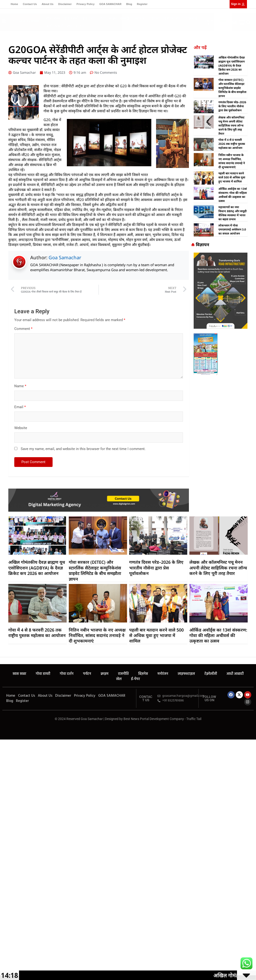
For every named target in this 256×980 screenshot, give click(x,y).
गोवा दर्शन (88, 18)
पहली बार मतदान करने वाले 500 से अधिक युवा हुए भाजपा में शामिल (232, 177)
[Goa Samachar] (221, 255)
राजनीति (126, 18)
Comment (23, 329)
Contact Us (30, 4)
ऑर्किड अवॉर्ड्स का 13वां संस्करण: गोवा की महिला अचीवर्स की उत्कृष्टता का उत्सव (233, 195)
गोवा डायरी (71, 18)
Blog (129, 4)
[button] (248, 23)
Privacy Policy (85, 4)
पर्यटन (102, 18)
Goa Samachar (65, 257)
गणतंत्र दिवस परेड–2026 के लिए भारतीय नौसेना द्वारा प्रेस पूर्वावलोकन (232, 106)
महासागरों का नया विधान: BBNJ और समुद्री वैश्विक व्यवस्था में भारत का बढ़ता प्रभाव (233, 213)
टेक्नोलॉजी (190, 18)
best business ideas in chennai (196, 381)
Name (20, 386)
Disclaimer (65, 4)
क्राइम (113, 18)
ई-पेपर (80, 26)
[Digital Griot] (99, 491)
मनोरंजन (154, 18)
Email (20, 407)
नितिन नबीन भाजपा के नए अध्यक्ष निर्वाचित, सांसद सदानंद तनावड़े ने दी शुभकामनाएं (232, 161)
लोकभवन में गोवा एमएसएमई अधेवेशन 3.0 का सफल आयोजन (232, 229)
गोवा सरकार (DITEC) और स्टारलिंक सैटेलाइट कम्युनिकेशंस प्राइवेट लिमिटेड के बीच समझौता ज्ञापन (232, 88)
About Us (48, 4)
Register (142, 4)
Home (14, 4)
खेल (70, 26)
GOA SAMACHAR (110, 4)
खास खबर (53, 18)
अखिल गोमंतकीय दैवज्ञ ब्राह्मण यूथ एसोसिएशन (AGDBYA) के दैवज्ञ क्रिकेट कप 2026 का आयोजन (232, 66)
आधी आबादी (55, 26)
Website (21, 428)
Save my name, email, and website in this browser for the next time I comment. (83, 449)
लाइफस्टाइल (172, 18)
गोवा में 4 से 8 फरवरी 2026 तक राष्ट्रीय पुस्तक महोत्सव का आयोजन (232, 144)
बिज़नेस (140, 18)
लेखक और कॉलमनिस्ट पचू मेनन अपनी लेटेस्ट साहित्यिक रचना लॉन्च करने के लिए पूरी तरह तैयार (231, 125)
